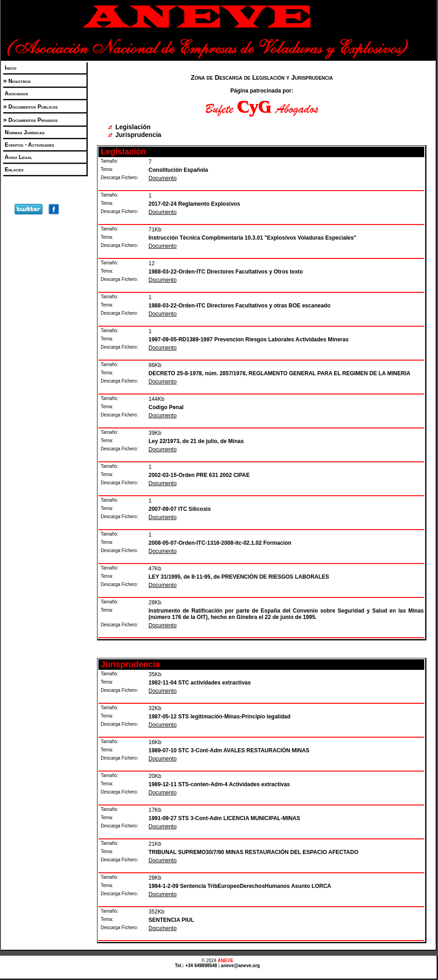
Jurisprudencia (138, 135)
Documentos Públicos (32, 107)
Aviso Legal (18, 157)
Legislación (133, 127)
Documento (163, 178)
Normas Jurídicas (24, 132)
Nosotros (19, 81)
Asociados (16, 93)
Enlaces (13, 170)
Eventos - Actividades (29, 145)
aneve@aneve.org (241, 966)
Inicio (10, 68)
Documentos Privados (32, 120)
